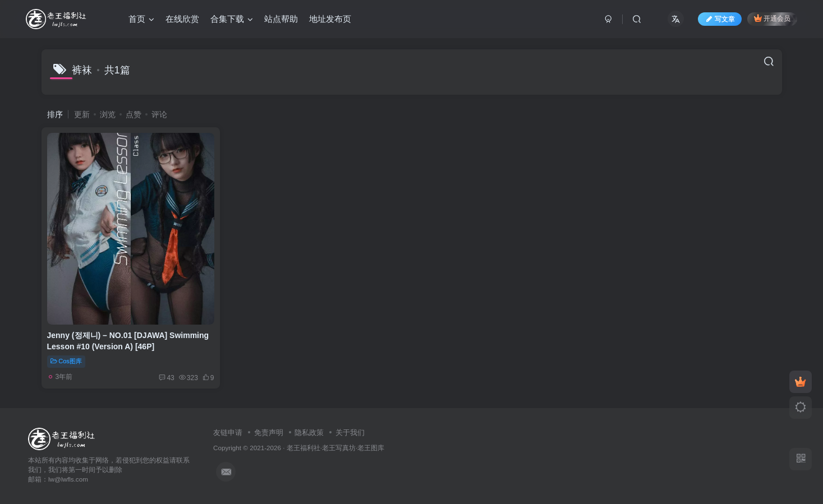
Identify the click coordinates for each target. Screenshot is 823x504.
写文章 (720, 19)
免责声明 (269, 433)
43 (166, 378)
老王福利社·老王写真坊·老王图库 (336, 448)
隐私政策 (309, 433)
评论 (159, 114)
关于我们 (350, 433)
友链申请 (228, 433)
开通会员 (772, 18)
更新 (82, 114)
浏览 (108, 114)
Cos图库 (66, 361)
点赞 (134, 114)
